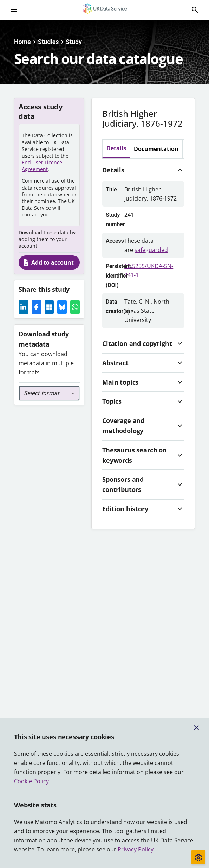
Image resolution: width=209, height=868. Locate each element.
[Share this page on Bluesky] (62, 307)
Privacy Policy (136, 849)
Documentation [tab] (156, 149)
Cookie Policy (31, 781)
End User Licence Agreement (42, 166)
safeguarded (151, 250)
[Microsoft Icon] (49, 307)
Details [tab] (116, 148)
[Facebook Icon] (36, 307)
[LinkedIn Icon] (23, 307)
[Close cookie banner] (196, 728)
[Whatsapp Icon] (75, 307)
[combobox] (49, 393)
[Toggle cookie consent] (198, 857)
